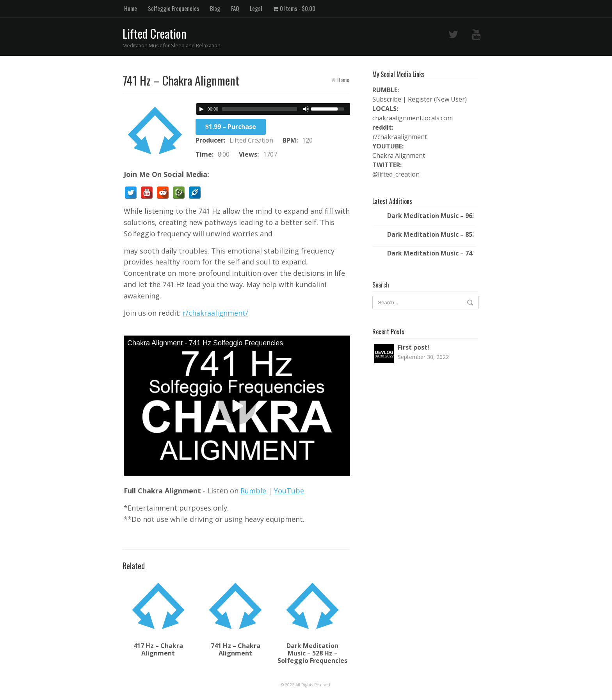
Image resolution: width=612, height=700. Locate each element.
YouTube (289, 491)
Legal (256, 8)
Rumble (253, 491)
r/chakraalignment (400, 137)
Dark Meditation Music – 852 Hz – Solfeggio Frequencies (430, 235)
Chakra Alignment (399, 155)
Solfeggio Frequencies (173, 8)
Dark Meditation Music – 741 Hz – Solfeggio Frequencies (430, 253)
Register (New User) (437, 99)
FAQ (235, 8)
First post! (414, 347)
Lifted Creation (155, 33)
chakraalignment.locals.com (413, 118)
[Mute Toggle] (306, 109)
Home (131, 8)
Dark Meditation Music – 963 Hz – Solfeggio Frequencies (430, 216)
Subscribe (387, 99)
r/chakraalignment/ (215, 313)
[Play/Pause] (201, 109)
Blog (215, 8)
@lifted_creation (396, 174)
